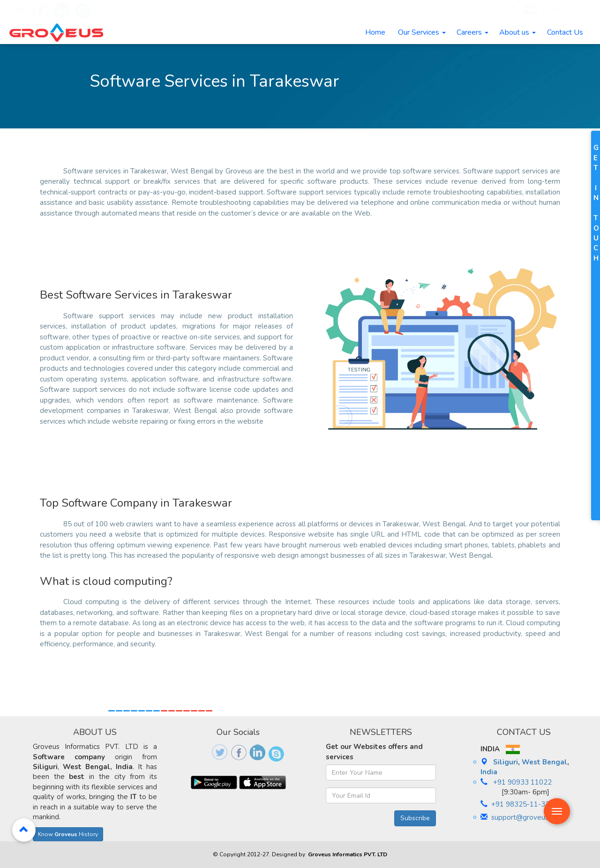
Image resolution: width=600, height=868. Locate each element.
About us (517, 32)
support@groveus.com (527, 817)
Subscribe (415, 818)
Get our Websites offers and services (374, 752)
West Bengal (544, 762)
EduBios (353, 11)
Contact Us (565, 32)
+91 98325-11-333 (522, 804)
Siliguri (506, 762)
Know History (68, 834)
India (489, 772)
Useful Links (490, 10)
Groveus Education (404, 10)
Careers (472, 32)
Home (375, 32)
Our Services (422, 32)
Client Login (452, 10)
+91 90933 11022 (557, 10)
